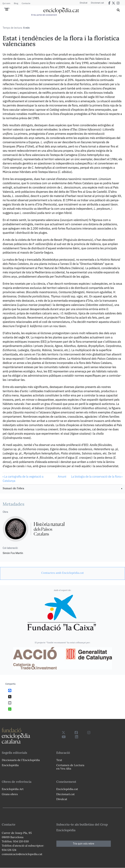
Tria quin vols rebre (84, 844)
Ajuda (7, 8)
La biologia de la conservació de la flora (97, 477)
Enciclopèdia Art (13, 789)
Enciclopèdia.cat (67, 789)
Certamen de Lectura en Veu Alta (70, 767)
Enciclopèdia (10, 765)
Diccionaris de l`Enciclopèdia (21, 760)
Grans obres (10, 794)
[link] (62, 489)
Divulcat (84, 3)
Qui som (6, 3)
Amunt (62, 477)
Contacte (26, 3)
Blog (16, 3)
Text (59, 760)
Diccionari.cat (97, 3)
